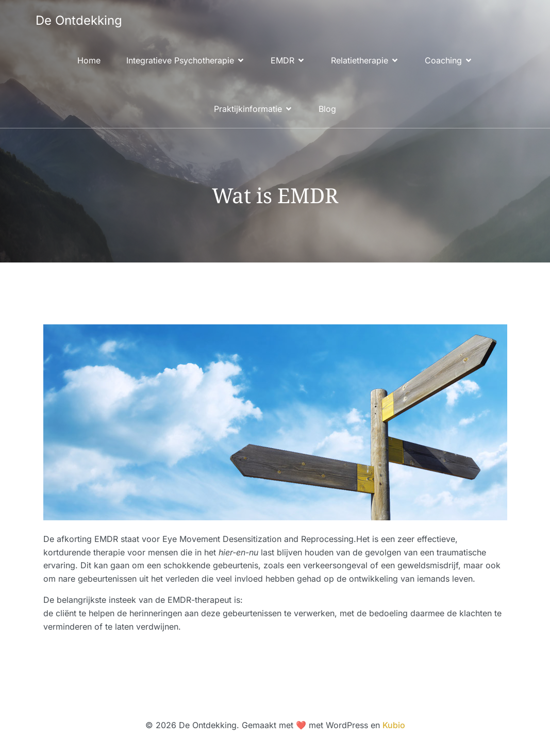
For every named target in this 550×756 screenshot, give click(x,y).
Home (89, 60)
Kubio (394, 725)
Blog (327, 109)
